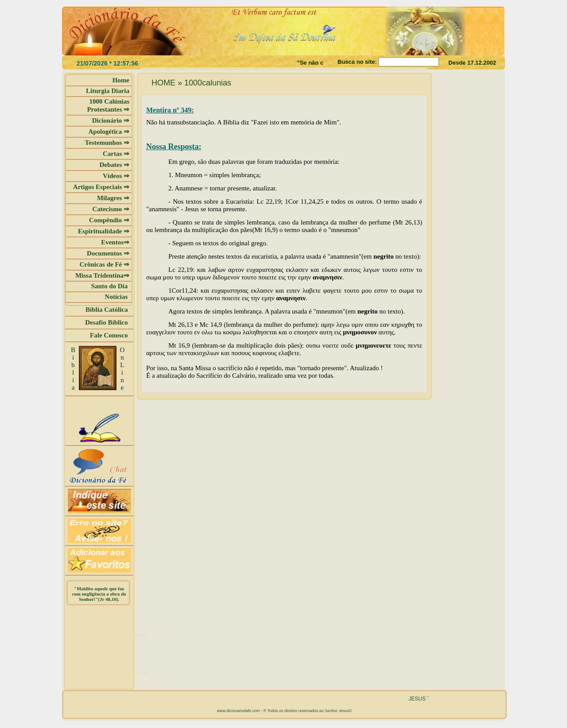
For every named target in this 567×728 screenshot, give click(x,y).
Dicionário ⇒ (111, 120)
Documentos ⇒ (108, 253)
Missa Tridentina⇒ (102, 275)
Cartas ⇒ (116, 154)
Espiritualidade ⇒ (104, 231)
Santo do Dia (110, 286)
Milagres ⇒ (113, 198)
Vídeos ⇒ (116, 176)
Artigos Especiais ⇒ (101, 187)
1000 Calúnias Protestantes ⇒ (108, 105)
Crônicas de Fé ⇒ (104, 264)
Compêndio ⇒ (109, 220)
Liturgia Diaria (108, 91)
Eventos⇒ (115, 242)
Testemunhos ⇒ (107, 143)
